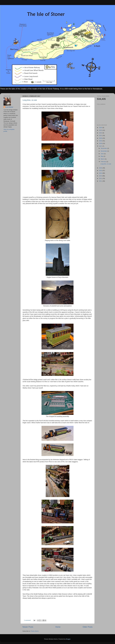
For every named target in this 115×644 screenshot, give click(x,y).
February (104, 162)
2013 (101, 176)
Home (58, 627)
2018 (101, 143)
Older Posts (88, 627)
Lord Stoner (9, 107)
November (104, 151)
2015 (101, 171)
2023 (101, 130)
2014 (101, 173)
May (102, 156)
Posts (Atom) (35, 631)
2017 (101, 146)
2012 (101, 178)
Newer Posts (28, 627)
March (103, 159)
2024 (101, 128)
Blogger (68, 639)
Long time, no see (30, 100)
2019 (101, 141)
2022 (101, 133)
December (104, 148)
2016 (101, 168)
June (102, 154)
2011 (101, 181)
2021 (101, 135)
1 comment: (28, 620)
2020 (101, 138)
